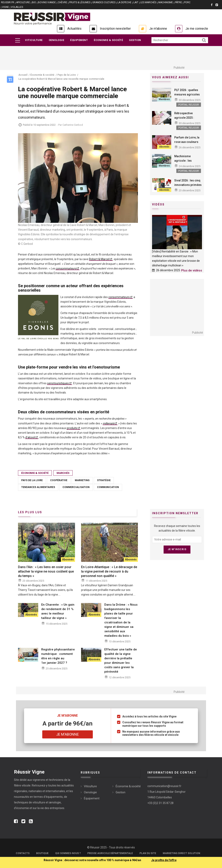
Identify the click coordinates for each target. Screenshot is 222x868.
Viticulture (34, 40)
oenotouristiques (58, 383)
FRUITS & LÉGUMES (80, 2)
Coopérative (59, 480)
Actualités (74, 29)
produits (72, 428)
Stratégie (104, 480)
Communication (108, 487)
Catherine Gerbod (73, 125)
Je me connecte (197, 29)
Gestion (135, 40)
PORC (187, 2)
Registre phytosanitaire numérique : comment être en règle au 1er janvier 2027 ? (58, 656)
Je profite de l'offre (164, 860)
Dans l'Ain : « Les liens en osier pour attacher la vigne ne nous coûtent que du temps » (46, 571)
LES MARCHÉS (148, 2)
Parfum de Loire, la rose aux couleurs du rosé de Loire (187, 142)
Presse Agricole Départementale (110, 853)
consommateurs (66, 268)
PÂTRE (178, 2)
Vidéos (158, 204)
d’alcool (30, 437)
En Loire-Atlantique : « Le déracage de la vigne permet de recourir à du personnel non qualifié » (109, 571)
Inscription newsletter (115, 29)
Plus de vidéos (192, 270)
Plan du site (148, 853)
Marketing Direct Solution (181, 853)
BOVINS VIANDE (47, 2)
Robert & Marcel (99, 259)
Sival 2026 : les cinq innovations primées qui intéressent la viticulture (188, 187)
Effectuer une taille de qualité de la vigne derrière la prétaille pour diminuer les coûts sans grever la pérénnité (121, 661)
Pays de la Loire (32, 480)
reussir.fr (8, 2)
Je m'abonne (158, 29)
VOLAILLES (17, 7)
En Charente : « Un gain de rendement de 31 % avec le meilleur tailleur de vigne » (58, 611)
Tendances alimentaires (38, 487)
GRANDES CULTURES (104, 2)
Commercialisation (76, 487)
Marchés (63, 473)
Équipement (79, 40)
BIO (34, 2)
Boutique (42, 853)
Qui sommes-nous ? (68, 853)
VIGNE (5, 7)
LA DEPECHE (124, 2)
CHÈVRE (62, 2)
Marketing (82, 480)
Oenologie (57, 40)
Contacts (23, 853)
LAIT (136, 2)
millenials (108, 423)
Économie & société (108, 40)
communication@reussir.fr (164, 786)
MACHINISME (166, 2)
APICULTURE (23, 2)
